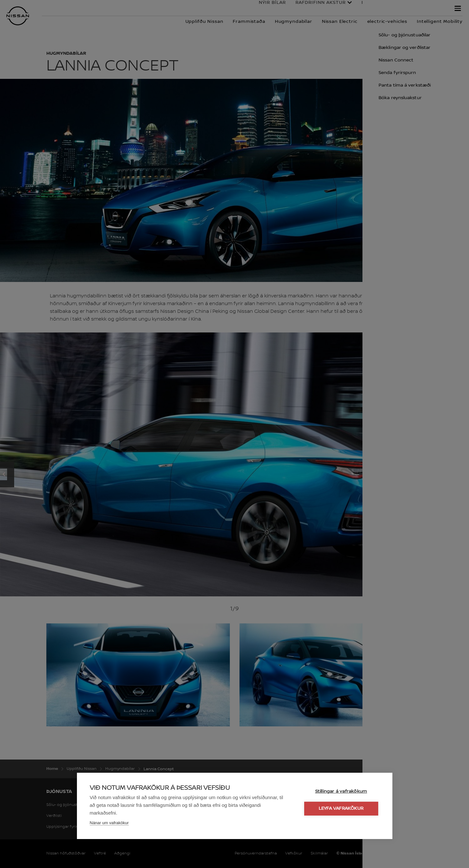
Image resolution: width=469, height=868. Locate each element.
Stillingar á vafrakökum (341, 791)
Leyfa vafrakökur (341, 808)
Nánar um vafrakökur (109, 823)
